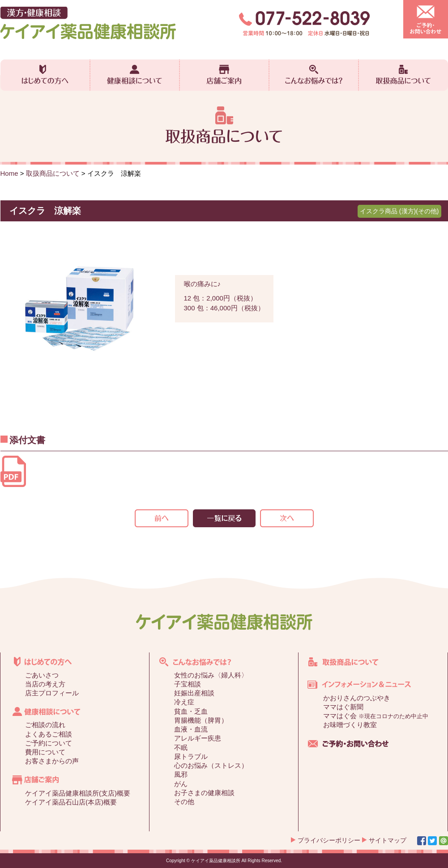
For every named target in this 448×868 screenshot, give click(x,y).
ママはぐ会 (376, 716)
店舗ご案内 (224, 75)
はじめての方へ (45, 75)
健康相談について (135, 75)
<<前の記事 (162, 518)
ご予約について (49, 743)
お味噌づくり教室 (350, 725)
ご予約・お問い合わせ (426, 19)
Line (444, 841)
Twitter (432, 841)
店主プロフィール (52, 693)
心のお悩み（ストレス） (211, 765)
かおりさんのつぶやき (357, 698)
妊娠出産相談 (194, 693)
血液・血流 (191, 729)
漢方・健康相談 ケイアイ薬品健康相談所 (88, 23)
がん (181, 784)
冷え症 (184, 702)
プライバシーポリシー (329, 840)
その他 (184, 802)
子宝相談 (188, 684)
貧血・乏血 (191, 711)
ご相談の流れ (45, 725)
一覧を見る (224, 518)
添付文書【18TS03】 (13, 471)
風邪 (181, 774)
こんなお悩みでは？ (314, 75)
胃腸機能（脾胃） (201, 720)
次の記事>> (287, 518)
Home (9, 173)
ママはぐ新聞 (343, 707)
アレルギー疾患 (198, 738)
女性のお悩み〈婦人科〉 (211, 675)
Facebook (422, 841)
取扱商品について (403, 75)
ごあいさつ (42, 675)
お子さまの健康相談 (204, 793)
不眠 (181, 747)
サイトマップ (388, 840)
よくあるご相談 (49, 734)
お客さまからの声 (52, 761)
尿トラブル (191, 756)
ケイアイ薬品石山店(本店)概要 (71, 802)
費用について (45, 752)
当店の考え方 (45, 684)
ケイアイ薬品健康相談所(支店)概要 (78, 793)
